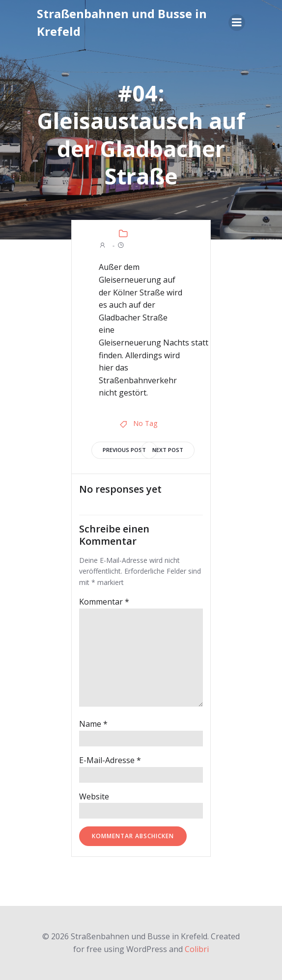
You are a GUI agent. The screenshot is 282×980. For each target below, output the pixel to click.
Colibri (197, 949)
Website (94, 796)
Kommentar (104, 602)
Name (93, 724)
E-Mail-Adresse (110, 760)
